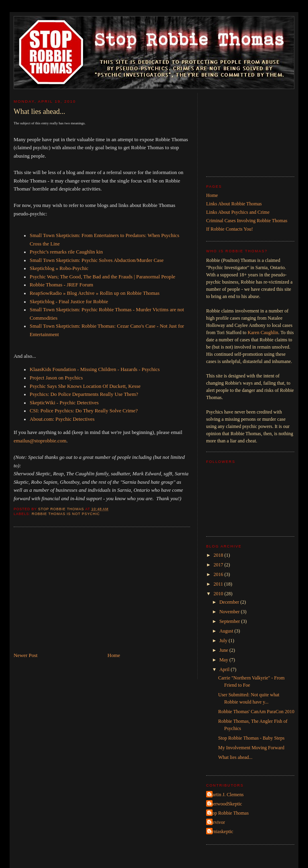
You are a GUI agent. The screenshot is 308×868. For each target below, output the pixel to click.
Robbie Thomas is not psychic (66, 514)
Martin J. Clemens (226, 795)
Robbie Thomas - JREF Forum (61, 285)
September (230, 621)
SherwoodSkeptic (225, 804)
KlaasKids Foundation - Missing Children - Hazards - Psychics (95, 369)
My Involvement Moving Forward (251, 748)
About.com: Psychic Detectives (62, 419)
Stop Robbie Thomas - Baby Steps (251, 738)
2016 (219, 574)
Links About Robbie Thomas (234, 204)
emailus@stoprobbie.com (40, 441)
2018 (219, 555)
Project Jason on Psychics (56, 378)
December (230, 602)
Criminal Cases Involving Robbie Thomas (247, 221)
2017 (219, 565)
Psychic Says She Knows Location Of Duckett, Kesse (85, 386)
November (230, 612)
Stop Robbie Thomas (228, 813)
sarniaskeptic (221, 831)
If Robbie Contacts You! (230, 229)
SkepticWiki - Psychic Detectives (64, 403)
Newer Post (26, 655)
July (224, 641)
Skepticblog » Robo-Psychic (59, 268)
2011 (219, 584)
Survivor (217, 822)
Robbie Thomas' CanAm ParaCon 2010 (256, 712)
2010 (219, 594)
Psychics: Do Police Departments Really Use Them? (84, 394)
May (224, 660)
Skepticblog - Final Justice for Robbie (69, 302)
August (227, 631)
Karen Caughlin (263, 333)
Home (114, 655)
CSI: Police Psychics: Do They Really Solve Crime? (84, 411)
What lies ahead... (235, 757)
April (225, 669)
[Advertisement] (102, 591)
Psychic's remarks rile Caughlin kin (66, 252)
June (224, 650)
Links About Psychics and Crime (238, 212)
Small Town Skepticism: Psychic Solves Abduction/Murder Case (97, 260)
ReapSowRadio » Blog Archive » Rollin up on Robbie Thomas (95, 293)
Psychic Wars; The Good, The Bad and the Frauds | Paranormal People (102, 277)
